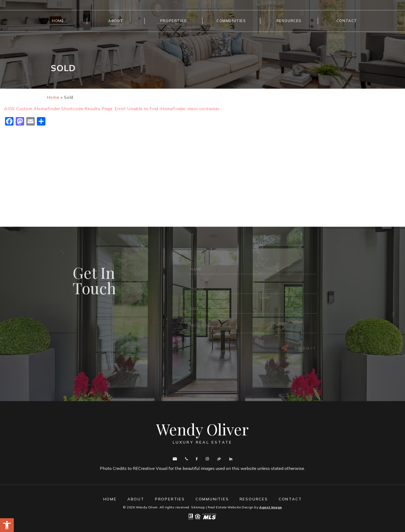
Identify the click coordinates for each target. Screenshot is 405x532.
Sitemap (198, 507)
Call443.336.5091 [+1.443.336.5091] (186, 459)
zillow (219, 459)
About (116, 21)
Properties (174, 21)
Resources (289, 21)
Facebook (197, 459)
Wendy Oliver (202, 433)
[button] (7, 525)
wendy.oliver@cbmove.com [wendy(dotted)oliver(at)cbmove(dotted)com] (175, 459)
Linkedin (231, 459)
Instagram (207, 459)
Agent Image (271, 507)
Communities (231, 21)
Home (58, 21)
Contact (347, 21)
